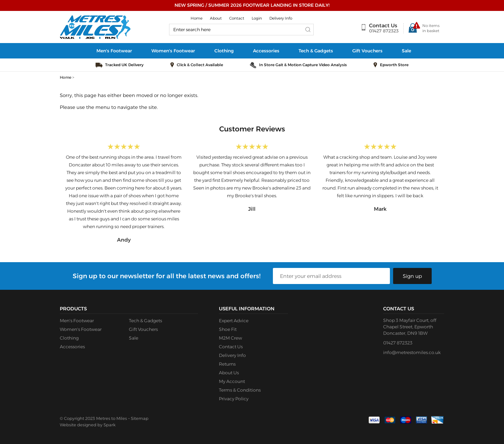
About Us (229, 373)
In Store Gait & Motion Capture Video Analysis (303, 65)
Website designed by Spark (88, 425)
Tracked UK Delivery (124, 65)
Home (197, 18)
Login (257, 18)
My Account (232, 381)
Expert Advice (234, 321)
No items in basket (431, 28)
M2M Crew (230, 338)
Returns (227, 364)
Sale (406, 51)
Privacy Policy (234, 399)
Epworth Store (394, 65)
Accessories (266, 51)
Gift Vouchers (367, 51)
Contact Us (383, 26)
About (216, 18)
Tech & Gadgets (316, 51)
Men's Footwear (114, 51)
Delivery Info (281, 18)
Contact (237, 18)
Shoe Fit (228, 329)
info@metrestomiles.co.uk (412, 352)
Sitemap (140, 418)
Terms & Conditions (240, 390)
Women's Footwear (173, 51)
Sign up (412, 276)
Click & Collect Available (200, 65)
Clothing (224, 51)
